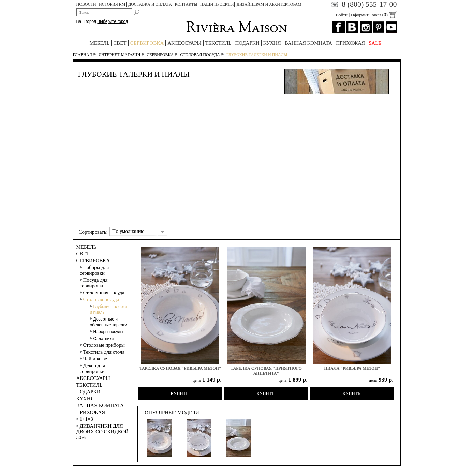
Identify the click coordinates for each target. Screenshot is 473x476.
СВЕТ (120, 43)
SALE (375, 43)
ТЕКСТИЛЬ (218, 43)
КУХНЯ (272, 43)
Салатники (102, 339)
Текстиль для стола (102, 352)
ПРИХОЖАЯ (350, 43)
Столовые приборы (102, 345)
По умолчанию (128, 231)
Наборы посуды (107, 332)
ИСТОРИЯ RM (112, 4)
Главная (83, 55)
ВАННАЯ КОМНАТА (309, 43)
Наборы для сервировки (94, 270)
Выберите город (113, 21)
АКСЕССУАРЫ (184, 43)
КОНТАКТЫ (186, 4)
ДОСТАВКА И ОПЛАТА (150, 4)
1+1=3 (85, 419)
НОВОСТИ (86, 4)
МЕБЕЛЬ (99, 43)
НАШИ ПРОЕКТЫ (217, 4)
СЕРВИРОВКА (147, 43)
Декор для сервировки (92, 368)
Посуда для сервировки (94, 283)
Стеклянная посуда (102, 293)
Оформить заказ (374, 15)
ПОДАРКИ (247, 43)
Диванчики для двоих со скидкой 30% (102, 432)
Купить (180, 393)
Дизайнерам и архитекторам (269, 4)
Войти (342, 15)
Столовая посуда (200, 55)
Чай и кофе (93, 359)
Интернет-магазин (120, 55)
